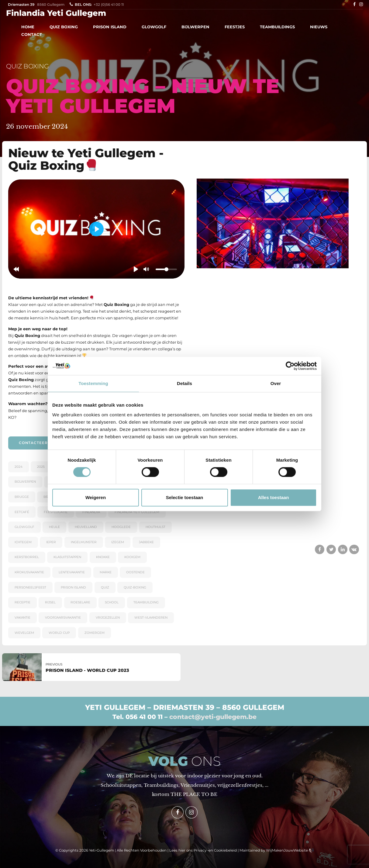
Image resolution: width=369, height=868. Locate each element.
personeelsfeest (30, 587)
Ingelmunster (84, 542)
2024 (19, 467)
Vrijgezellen (108, 618)
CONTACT (32, 34)
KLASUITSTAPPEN (67, 557)
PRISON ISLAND (110, 27)
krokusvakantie (29, 572)
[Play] (136, 269)
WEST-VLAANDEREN (151, 618)
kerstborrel (27, 557)
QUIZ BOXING (64, 27)
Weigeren (96, 497)
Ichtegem (23, 542)
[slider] (166, 269)
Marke (106, 572)
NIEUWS (319, 27)
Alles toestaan (274, 497)
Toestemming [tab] (93, 383)
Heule (54, 527)
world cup (59, 633)
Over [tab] (276, 383)
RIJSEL (50, 602)
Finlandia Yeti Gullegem (56, 13)
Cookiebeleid (225, 850)
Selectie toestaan (185, 497)
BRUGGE (22, 497)
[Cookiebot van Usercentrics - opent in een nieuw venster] (290, 366)
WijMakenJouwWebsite (287, 850)
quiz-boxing (135, 587)
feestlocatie (56, 512)
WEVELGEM (24, 633)
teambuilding (146, 602)
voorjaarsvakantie (63, 618)
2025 (41, 467)
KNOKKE (103, 557)
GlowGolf (24, 527)
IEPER (51, 542)
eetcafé (22, 512)
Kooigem (132, 557)
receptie (22, 602)
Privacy (200, 850)
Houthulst (155, 527)
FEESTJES (235, 27)
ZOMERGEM (95, 633)
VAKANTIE (22, 618)
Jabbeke (146, 542)
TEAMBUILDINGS (277, 27)
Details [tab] (184, 383)
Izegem (118, 542)
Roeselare (80, 602)
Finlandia (91, 512)
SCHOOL (112, 602)
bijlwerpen (25, 482)
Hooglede (121, 527)
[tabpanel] (273, 223)
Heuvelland (86, 527)
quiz (105, 587)
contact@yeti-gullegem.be (213, 717)
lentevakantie (72, 572)
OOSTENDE (135, 572)
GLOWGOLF (154, 27)
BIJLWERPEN (195, 27)
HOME (28, 27)
